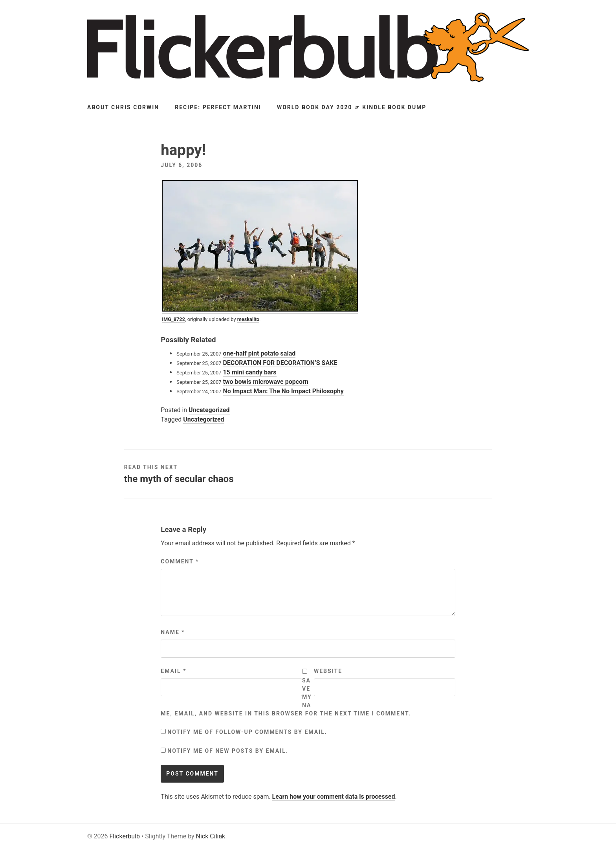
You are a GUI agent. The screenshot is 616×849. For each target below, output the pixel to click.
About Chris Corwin (123, 107)
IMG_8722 (173, 319)
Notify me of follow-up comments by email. (247, 732)
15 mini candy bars (249, 372)
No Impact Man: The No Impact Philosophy (283, 391)
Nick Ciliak (211, 836)
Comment (180, 561)
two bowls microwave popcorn (266, 382)
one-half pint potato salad (259, 353)
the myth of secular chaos (179, 479)
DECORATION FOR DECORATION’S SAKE (280, 363)
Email (173, 671)
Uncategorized (209, 410)
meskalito (248, 319)
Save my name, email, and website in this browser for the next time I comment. (286, 697)
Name (173, 632)
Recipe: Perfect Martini (218, 107)
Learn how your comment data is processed (334, 797)
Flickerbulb (125, 836)
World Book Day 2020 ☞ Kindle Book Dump (352, 107)
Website (328, 671)
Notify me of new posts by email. (228, 751)
